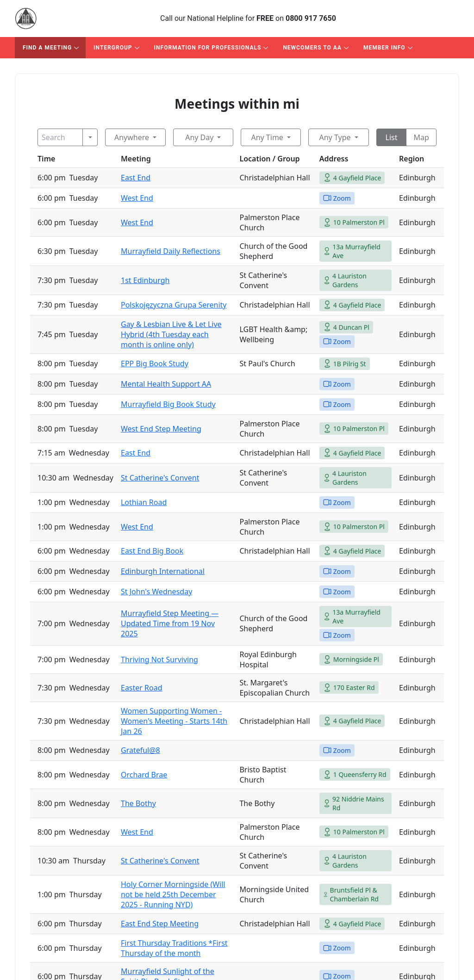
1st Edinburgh (145, 280)
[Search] (60, 137)
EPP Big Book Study (155, 364)
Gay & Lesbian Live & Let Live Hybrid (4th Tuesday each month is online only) (171, 334)
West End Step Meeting (161, 429)
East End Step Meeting (160, 924)
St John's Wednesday (156, 592)
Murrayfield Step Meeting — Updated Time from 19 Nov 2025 (170, 623)
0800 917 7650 (311, 18)
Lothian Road (144, 502)
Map (421, 137)
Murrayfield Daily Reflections (171, 251)
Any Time (267, 137)
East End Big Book (152, 551)
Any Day (199, 137)
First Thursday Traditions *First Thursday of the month (174, 948)
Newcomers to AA (312, 48)
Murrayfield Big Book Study (168, 404)
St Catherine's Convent (160, 478)
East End (136, 178)
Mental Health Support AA (166, 384)
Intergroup (113, 48)
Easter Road (142, 688)
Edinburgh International (163, 571)
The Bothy (138, 803)
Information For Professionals (208, 48)
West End (137, 198)
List (392, 137)
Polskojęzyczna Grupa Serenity (174, 305)
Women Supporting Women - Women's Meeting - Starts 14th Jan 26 (174, 721)
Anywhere (132, 137)
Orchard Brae (144, 775)
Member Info (384, 48)
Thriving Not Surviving (159, 659)
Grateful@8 (140, 750)
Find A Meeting (47, 48)
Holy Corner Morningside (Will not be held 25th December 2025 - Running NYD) (173, 894)
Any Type (335, 137)
